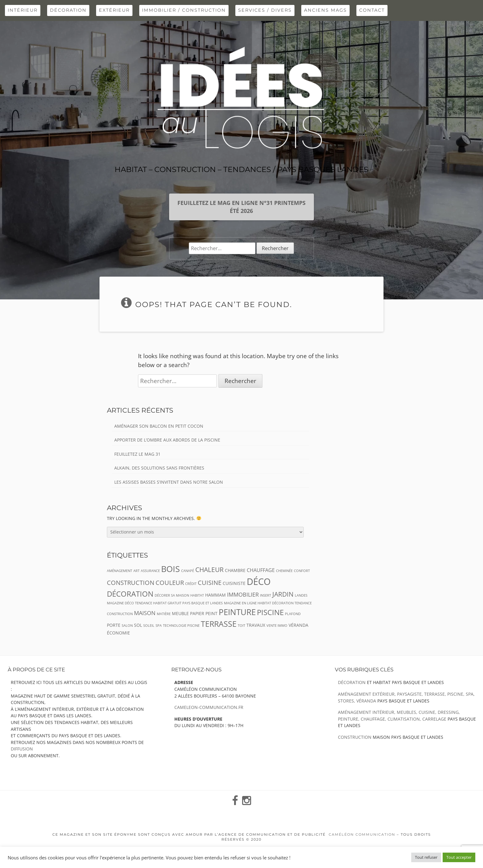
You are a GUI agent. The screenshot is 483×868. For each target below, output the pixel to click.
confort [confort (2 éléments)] (302, 571)
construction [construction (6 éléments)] (131, 583)
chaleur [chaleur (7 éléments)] (209, 569)
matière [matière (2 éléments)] (164, 614)
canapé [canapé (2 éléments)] (188, 571)
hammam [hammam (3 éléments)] (215, 595)
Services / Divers (265, 10)
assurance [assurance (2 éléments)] (150, 571)
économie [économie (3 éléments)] (118, 633)
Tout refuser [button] (426, 857)
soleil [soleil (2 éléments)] (149, 626)
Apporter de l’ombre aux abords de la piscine (167, 440)
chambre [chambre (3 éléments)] (235, 570)
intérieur (23, 10)
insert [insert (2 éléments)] (266, 595)
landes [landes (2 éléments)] (301, 595)
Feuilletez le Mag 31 (137, 454)
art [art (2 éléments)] (136, 571)
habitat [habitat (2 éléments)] (197, 595)
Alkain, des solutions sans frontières (159, 468)
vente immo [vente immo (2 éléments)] (277, 626)
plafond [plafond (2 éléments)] (293, 614)
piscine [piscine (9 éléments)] (270, 612)
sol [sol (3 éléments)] (138, 625)
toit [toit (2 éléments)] (241, 626)
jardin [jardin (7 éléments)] (283, 594)
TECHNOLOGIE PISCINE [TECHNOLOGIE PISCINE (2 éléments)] (181, 626)
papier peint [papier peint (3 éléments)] (204, 613)
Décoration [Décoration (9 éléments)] (130, 594)
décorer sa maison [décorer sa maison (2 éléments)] (172, 595)
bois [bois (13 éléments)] (170, 569)
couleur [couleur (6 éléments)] (170, 583)
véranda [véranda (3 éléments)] (298, 625)
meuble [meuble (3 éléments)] (180, 613)
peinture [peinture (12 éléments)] (237, 612)
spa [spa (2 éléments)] (159, 626)
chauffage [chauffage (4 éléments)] (261, 570)
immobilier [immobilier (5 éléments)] (243, 594)
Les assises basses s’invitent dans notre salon (169, 482)
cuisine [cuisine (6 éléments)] (210, 583)
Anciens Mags (325, 10)
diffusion (22, 749)
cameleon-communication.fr (209, 707)
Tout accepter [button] (459, 857)
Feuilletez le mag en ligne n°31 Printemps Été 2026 (241, 207)
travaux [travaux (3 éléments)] (256, 625)
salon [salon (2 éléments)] (127, 626)
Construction (355, 737)
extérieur (114, 10)
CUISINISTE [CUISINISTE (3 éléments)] (234, 583)
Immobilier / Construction (184, 10)
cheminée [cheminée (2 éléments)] (284, 571)
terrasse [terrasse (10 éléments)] (219, 624)
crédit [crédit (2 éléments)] (191, 584)
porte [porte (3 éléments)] (114, 625)
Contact (372, 10)
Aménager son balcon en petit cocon (159, 426)
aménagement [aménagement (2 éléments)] (120, 571)
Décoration (68, 10)
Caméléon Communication (362, 834)
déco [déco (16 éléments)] (259, 582)
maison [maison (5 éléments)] (145, 613)
